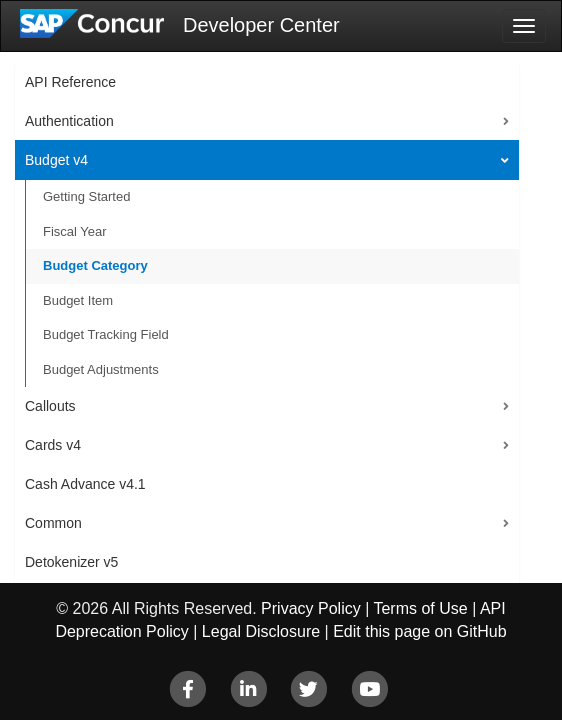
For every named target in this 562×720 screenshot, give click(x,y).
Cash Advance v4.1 (85, 484)
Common (53, 523)
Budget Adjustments (101, 369)
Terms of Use (420, 608)
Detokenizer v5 (71, 562)
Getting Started (86, 196)
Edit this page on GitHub (419, 631)
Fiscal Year (75, 231)
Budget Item (78, 300)
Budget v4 (56, 160)
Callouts (50, 406)
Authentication (69, 121)
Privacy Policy (311, 608)
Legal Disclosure (261, 631)
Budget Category (95, 265)
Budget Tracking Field (106, 334)
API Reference (70, 82)
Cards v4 (53, 445)
